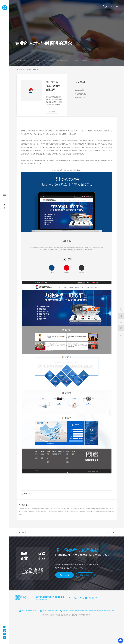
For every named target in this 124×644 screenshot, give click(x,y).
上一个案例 (22, 532)
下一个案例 (111, 532)
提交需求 (87, 575)
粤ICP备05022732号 (85, 615)
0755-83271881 (113, 6)
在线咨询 (67, 575)
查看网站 (52, 112)
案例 (30, 70)
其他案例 (35, 70)
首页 (27, 70)
